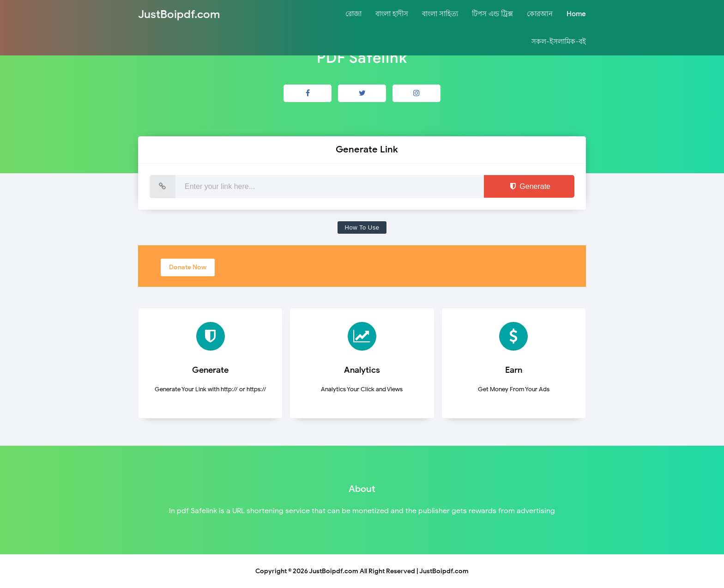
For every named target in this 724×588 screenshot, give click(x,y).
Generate (529, 186)
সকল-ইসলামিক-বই (559, 42)
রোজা (353, 14)
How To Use (362, 227)
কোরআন (540, 14)
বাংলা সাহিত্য (440, 14)
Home (576, 14)
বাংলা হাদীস (392, 14)
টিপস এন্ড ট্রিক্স (492, 14)
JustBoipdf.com (334, 571)
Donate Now (188, 267)
